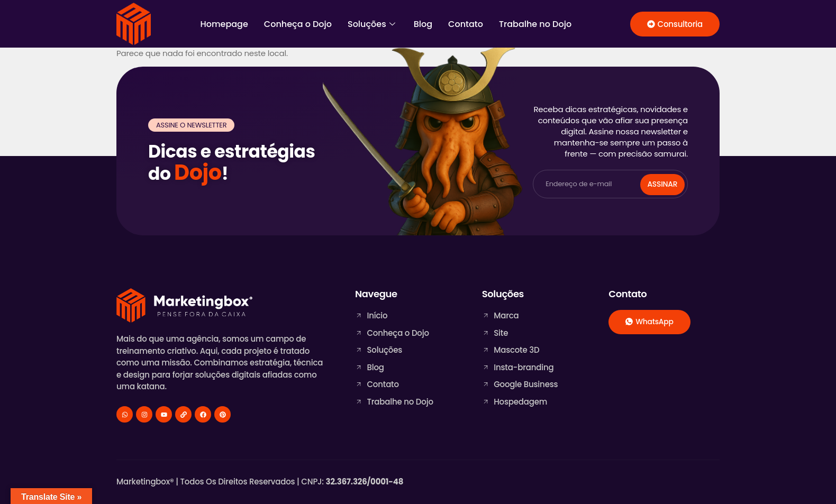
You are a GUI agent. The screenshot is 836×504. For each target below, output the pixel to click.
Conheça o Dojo (298, 24)
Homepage (224, 24)
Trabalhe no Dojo (535, 24)
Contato (466, 24)
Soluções (373, 24)
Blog (423, 24)
